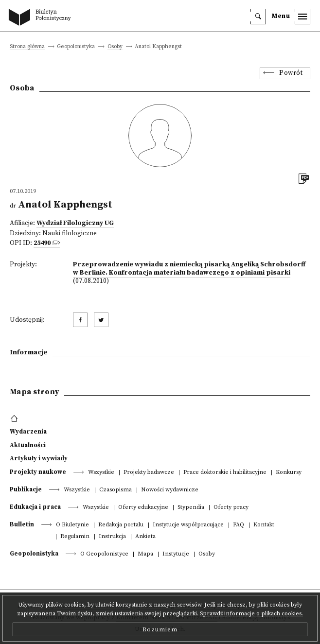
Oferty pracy (231, 508)
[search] (258, 17)
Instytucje (176, 554)
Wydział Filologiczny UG (75, 223)
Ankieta (145, 537)
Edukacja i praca (35, 507)
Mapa (145, 554)
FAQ (239, 525)
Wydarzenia (28, 432)
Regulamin (75, 537)
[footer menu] (15, 419)
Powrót (291, 73)
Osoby (115, 47)
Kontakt (264, 525)
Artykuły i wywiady (39, 458)
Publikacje (26, 489)
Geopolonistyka (34, 554)
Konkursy (289, 473)
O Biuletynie (72, 525)
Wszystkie (101, 473)
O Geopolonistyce (104, 554)
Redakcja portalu (121, 525)
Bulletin (22, 524)
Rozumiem (160, 629)
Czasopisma (116, 490)
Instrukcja (112, 537)
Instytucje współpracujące (188, 525)
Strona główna (27, 47)
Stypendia (191, 508)
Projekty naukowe (38, 472)
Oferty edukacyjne (143, 508)
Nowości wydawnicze (170, 490)
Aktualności (28, 445)
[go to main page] (42, 18)
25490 (42, 243)
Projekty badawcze (149, 473)
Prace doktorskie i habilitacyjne (225, 473)
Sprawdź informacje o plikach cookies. (251, 614)
